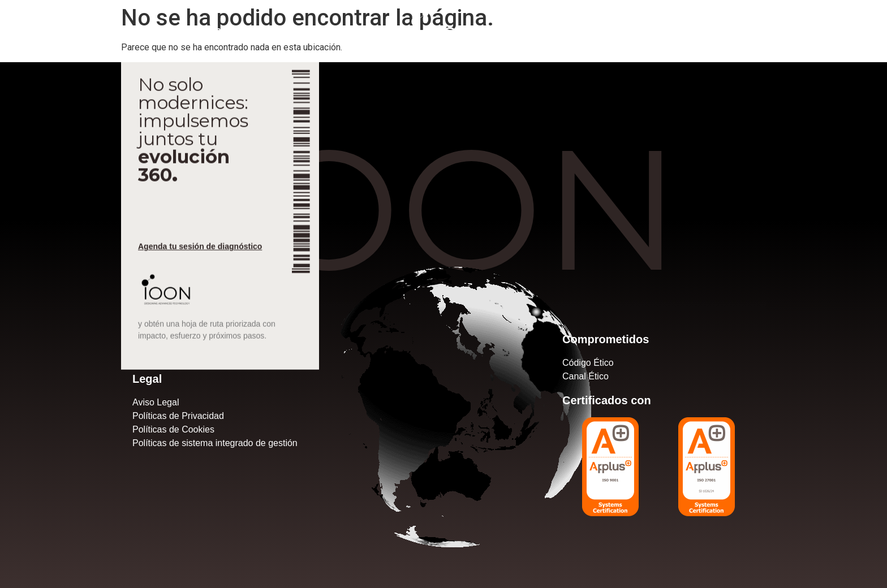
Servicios (97, 30)
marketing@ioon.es (822, 30)
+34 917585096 (707, 30)
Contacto (225, 30)
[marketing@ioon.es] (760, 29)
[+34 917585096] (657, 29)
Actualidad (160, 30)
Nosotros (36, 30)
